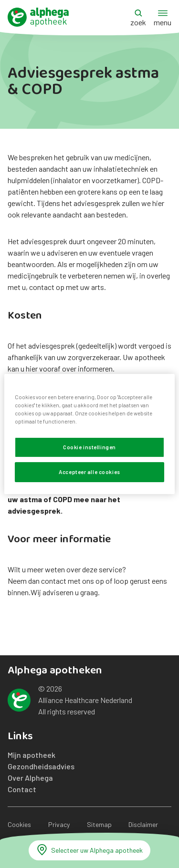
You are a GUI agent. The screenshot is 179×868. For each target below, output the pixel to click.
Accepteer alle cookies (89, 472)
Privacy (59, 824)
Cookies (19, 824)
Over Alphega (30, 778)
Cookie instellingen (89, 447)
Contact (22, 789)
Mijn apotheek (32, 755)
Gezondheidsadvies (41, 766)
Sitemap (99, 824)
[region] (89, 434)
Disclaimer (143, 824)
